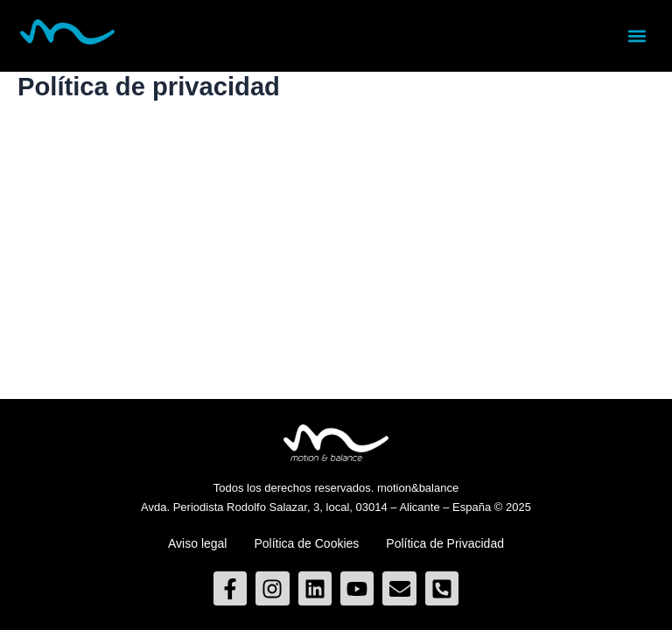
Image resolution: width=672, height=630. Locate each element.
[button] (637, 35)
